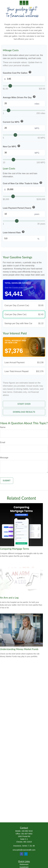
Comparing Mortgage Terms (15, 549)
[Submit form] (7, 481)
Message (4, 458)
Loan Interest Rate (14, 232)
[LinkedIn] (26, 854)
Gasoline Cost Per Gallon (17, 72)
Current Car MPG (13, 121)
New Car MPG (12, 146)
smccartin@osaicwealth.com (24, 850)
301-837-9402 (27, 834)
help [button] (30, 72)
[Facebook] (22, 854)
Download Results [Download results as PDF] (24, 412)
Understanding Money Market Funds (19, 649)
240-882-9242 (27, 831)
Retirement (24, 864)
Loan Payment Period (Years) (19, 207)
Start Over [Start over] (24, 404)
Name (3, 427)
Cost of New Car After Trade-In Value (23, 183)
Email (3, 442)
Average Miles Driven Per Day (19, 97)
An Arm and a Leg (9, 598)
